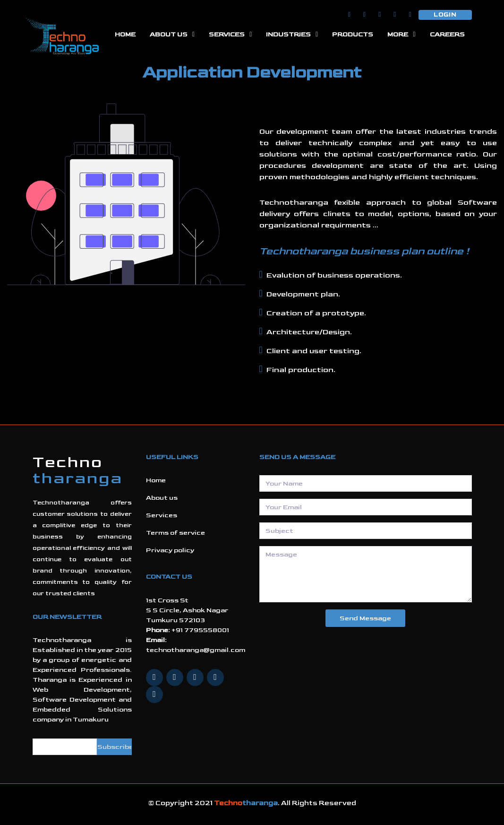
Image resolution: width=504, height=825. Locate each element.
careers (447, 34)
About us (162, 498)
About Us (169, 34)
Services (227, 34)
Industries (288, 34)
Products (353, 34)
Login (445, 15)
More (398, 34)
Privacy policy (170, 550)
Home (125, 34)
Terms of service (175, 533)
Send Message (365, 618)
